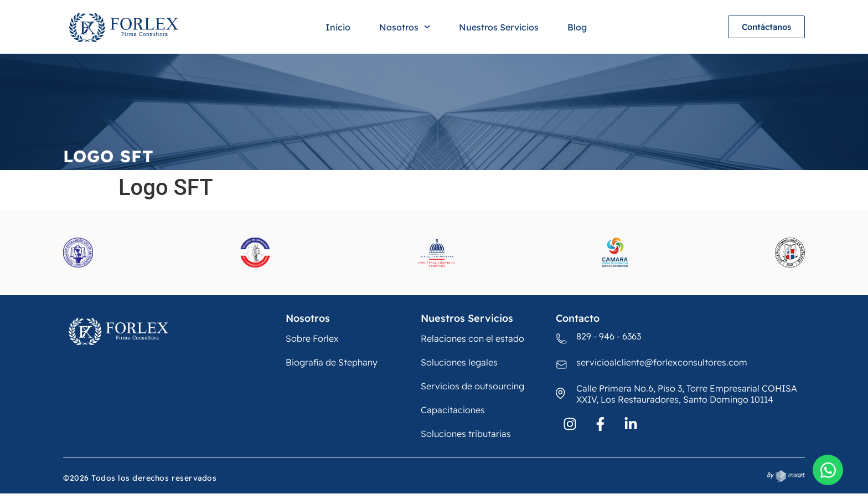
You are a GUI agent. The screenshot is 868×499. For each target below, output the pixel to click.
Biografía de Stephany (332, 362)
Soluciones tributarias (466, 434)
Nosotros (405, 27)
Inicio (338, 27)
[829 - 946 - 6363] (562, 339)
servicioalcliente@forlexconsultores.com (662, 362)
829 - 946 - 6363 (609, 336)
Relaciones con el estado (472, 338)
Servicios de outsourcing (472, 386)
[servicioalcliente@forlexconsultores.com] (562, 365)
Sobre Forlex (312, 338)
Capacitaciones (453, 410)
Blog (577, 27)
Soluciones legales (459, 362)
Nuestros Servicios (499, 27)
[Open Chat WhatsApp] (828, 470)
